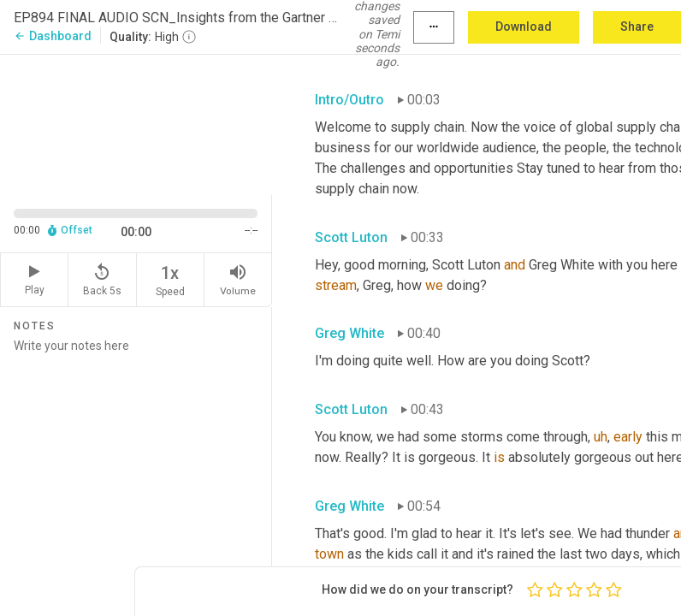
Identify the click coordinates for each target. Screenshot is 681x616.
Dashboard (53, 36)
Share (637, 27)
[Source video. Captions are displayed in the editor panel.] (136, 123)
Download (524, 27)
